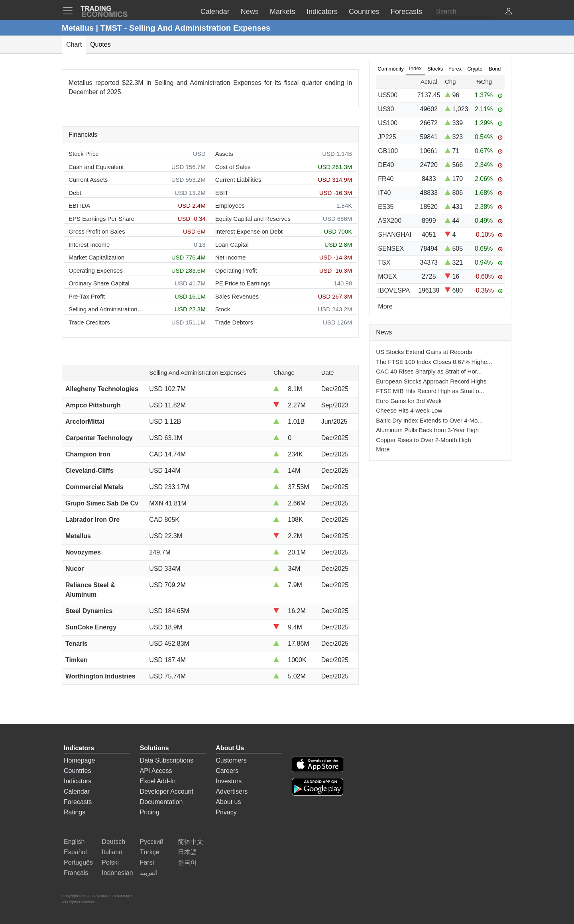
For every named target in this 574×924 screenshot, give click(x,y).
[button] (509, 12)
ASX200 (390, 221)
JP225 (387, 137)
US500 (388, 95)
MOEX (387, 276)
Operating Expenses (96, 270)
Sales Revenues (237, 296)
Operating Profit (236, 270)
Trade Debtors (234, 322)
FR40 (386, 179)
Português (78, 862)
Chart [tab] (74, 44)
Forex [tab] (455, 69)
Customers (231, 760)
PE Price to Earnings (243, 283)
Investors (229, 781)
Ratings (75, 812)
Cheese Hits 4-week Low (409, 410)
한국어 (187, 862)
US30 (386, 109)
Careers (227, 771)
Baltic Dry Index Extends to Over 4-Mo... (429, 420)
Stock (223, 309)
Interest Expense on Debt (249, 231)
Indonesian (117, 873)
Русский (152, 842)
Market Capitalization (96, 257)
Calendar (77, 791)
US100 (388, 123)
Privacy (226, 812)
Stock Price (84, 154)
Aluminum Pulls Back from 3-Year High (427, 430)
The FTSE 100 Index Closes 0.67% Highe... (434, 362)
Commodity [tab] (391, 69)
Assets (224, 154)
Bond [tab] (495, 69)
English (74, 842)
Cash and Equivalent (96, 167)
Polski (110, 862)
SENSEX (391, 249)
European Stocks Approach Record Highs (431, 381)
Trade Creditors (89, 322)
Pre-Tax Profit (87, 296)
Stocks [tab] (435, 69)
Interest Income (89, 245)
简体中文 (191, 842)
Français (76, 873)
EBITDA (79, 205)
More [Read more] (385, 306)
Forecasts (78, 802)
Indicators (78, 781)
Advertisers (232, 791)
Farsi (147, 862)
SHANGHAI (395, 235)
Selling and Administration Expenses (106, 309)
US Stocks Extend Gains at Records (424, 352)
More (383, 449)
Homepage (79, 760)
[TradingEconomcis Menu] (70, 11)
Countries (77, 771)
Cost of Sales (233, 167)
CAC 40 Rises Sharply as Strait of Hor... (429, 371)
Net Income (231, 257)
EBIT (222, 193)
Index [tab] (415, 68)
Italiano (112, 852)
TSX (384, 262)
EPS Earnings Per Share (101, 219)
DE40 (386, 165)
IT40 (384, 193)
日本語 (187, 852)
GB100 (388, 151)
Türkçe (150, 852)
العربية (149, 873)
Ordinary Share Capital (99, 283)
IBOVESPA (394, 290)
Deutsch (113, 842)
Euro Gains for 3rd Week (409, 401)
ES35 (386, 207)
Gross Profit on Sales (97, 231)
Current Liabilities (238, 180)
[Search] (464, 12)
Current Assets (88, 180)
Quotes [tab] (100, 44)
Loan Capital (232, 245)
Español (75, 852)
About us (228, 802)
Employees (230, 205)
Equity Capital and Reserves (253, 219)
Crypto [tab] (475, 69)
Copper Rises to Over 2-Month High (423, 440)
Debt (75, 193)
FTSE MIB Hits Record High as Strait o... (430, 391)
